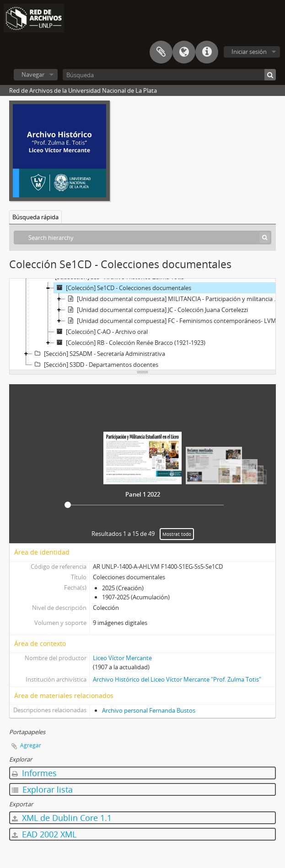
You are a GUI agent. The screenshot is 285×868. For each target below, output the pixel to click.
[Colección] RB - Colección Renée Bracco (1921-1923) (130, 343)
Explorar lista (42, 789)
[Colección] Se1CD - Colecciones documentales (123, 288)
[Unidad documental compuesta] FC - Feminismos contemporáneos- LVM (171, 321)
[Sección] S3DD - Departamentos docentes (95, 365)
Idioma (184, 52)
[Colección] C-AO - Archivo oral (101, 332)
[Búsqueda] (169, 75)
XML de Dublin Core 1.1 (62, 818)
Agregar (31, 745)
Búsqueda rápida (35, 217)
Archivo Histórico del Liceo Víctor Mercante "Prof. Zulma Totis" (177, 679)
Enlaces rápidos (207, 52)
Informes (34, 773)
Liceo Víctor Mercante (122, 658)
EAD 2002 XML (44, 834)
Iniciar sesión (249, 52)
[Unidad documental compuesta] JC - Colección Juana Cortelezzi (156, 310)
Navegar (33, 74)
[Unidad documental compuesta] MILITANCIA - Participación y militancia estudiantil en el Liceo (173, 299)
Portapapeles (161, 52)
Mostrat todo (177, 534)
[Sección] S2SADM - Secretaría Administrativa (99, 354)
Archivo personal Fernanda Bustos (149, 710)
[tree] (142, 324)
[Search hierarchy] (142, 238)
